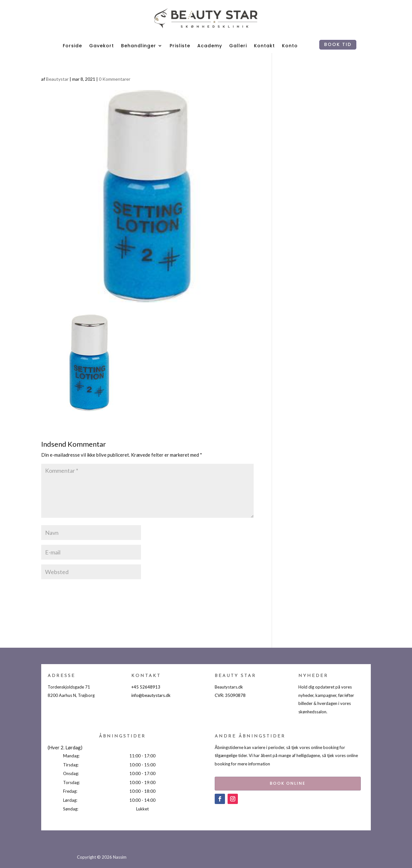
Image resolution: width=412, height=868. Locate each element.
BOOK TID (338, 44)
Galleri (238, 46)
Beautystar (57, 79)
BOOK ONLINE (275, 782)
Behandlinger (139, 46)
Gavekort (102, 46)
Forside (72, 46)
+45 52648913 (146, 687)
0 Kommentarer (115, 79)
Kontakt (264, 46)
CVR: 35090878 (230, 695)
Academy (210, 46)
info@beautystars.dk (151, 695)
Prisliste (180, 46)
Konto (290, 46)
